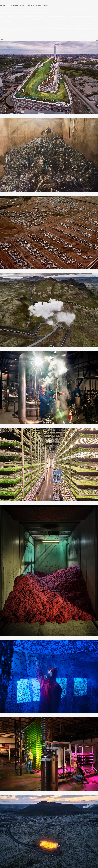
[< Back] (3, 39)
